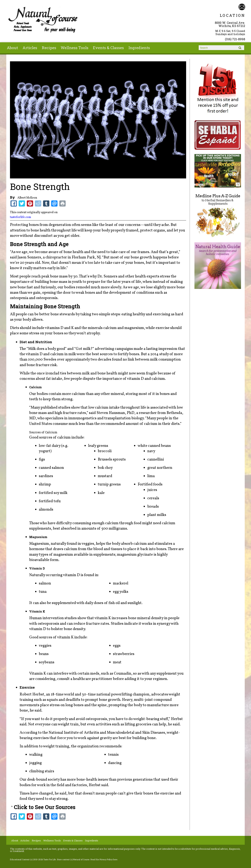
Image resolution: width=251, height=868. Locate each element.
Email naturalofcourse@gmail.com (242, 7)
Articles (30, 48)
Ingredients (139, 48)
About (12, 48)
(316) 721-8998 (235, 39)
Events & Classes (108, 48)
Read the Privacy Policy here (104, 860)
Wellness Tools (74, 48)
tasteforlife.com (21, 217)
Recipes (49, 48)
